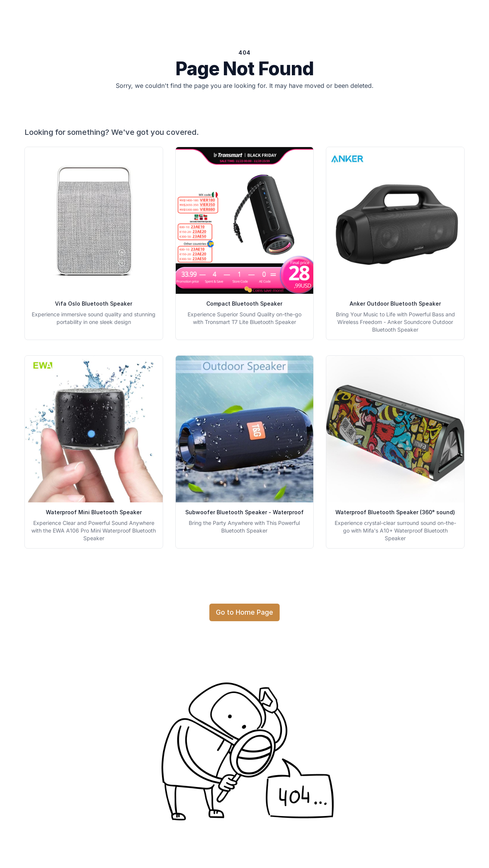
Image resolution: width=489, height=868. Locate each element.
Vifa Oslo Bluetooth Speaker (94, 304)
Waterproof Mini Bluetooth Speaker (94, 512)
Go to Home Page (244, 612)
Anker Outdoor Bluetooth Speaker (395, 304)
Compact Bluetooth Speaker (244, 304)
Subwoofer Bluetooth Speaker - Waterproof (244, 512)
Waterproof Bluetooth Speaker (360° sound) (395, 512)
